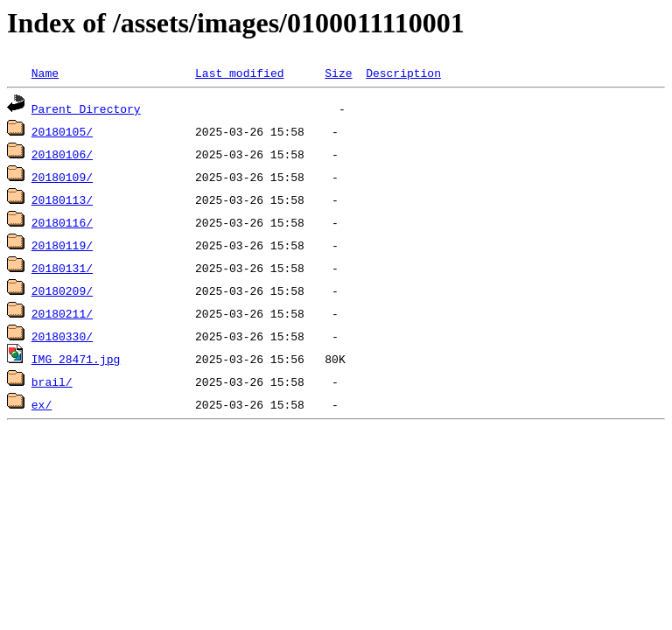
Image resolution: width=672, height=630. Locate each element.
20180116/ (62, 222)
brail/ (52, 381)
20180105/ (62, 131)
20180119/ (62, 245)
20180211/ (62, 313)
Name (45, 73)
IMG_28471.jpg (76, 359)
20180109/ (62, 177)
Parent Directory (86, 108)
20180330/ (62, 336)
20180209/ (62, 290)
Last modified (239, 73)
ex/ (42, 404)
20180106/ (62, 154)
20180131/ (62, 268)
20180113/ (62, 199)
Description (403, 73)
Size (338, 73)
